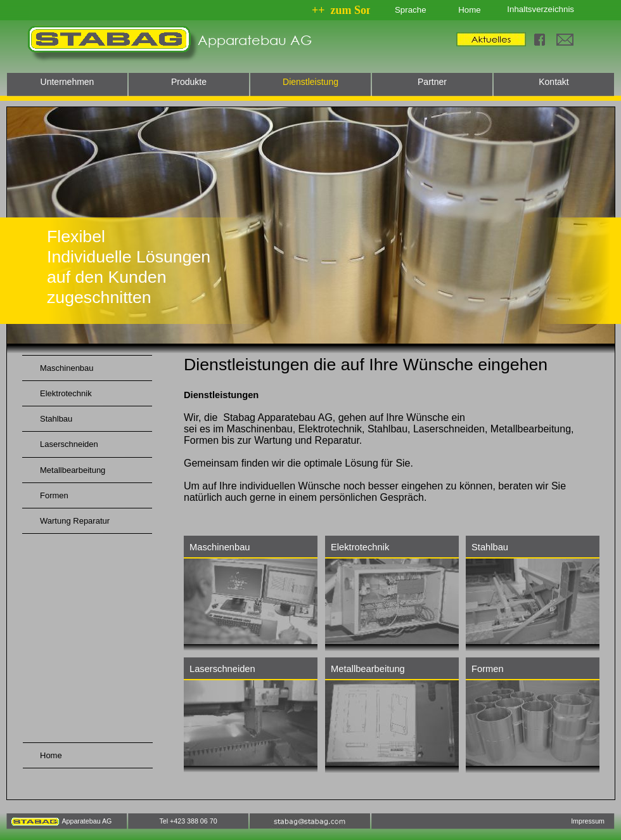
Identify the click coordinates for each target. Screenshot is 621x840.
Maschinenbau (220, 547)
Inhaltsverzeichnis (541, 9)
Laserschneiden (222, 669)
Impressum (588, 821)
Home (469, 10)
